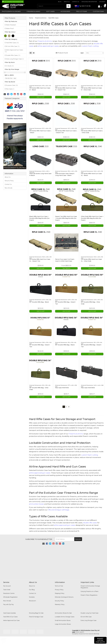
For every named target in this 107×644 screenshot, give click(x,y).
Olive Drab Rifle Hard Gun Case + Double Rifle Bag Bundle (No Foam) (92, 218)
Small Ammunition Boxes (63, 619)
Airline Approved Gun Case (11, 619)
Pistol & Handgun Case (36, 615)
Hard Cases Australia (9, 611)
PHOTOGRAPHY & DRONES (11, 11)
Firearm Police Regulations (89, 593)
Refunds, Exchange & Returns (64, 595)
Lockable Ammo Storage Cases (65, 615)
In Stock (10, 66)
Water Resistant (11, 25)
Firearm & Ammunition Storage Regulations (90, 585)
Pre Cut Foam (82, 11)
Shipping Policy (60, 592)
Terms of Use (59, 584)
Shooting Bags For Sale (36, 611)
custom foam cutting (90, 46)
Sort (82, 53)
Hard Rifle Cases (12, 43)
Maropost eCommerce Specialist (86, 632)
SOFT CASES (50, 11)
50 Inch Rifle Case (13, 46)
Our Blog (32, 588)
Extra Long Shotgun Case (15, 59)
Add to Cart (41, 97)
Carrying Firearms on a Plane (89, 590)
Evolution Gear (12, 85)
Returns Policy (9, 181)
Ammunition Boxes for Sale (63, 611)
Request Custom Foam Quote (100, 640)
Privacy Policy (59, 588)
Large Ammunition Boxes (63, 622)
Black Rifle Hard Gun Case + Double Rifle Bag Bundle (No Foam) (39, 218)
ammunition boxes (36, 502)
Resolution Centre (9, 592)
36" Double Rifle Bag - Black (65, 343)
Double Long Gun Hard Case (89, 611)
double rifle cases (90, 521)
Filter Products (10, 18)
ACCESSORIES (65, 11)
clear (15, 78)
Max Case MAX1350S (88, 386)
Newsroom (32, 599)
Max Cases (10, 89)
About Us (67, 2)
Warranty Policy (60, 603)
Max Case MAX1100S (62, 386)
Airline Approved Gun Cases (14, 51)
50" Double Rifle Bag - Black (39, 301)
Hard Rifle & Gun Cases (10, 615)
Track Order (7, 588)
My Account (7, 584)
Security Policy (59, 599)
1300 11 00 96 (83, 6)
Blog (60, 2)
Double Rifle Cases (13, 55)
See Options (66, 267)
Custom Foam (98, 11)
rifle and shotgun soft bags (59, 508)
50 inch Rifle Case (86, 615)
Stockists (102, 2)
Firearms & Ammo (33, 11)
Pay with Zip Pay (8, 603)
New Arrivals (8, 188)
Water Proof (10, 28)
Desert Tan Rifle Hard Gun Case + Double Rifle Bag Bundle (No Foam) (66, 218)
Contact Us (76, 2)
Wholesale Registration (89, 2)
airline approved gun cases (48, 46)
